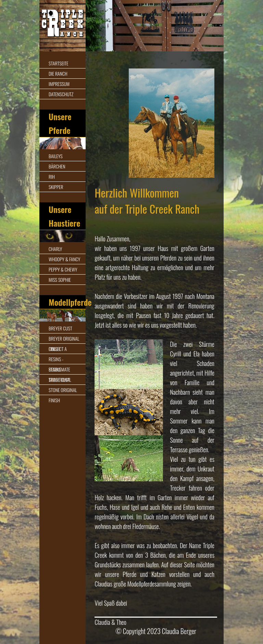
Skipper (56, 187)
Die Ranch (58, 73)
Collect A (58, 349)
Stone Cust (59, 380)
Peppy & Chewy (63, 269)
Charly (55, 249)
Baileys (56, 156)
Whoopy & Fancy (64, 259)
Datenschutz (61, 94)
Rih (52, 176)
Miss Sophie (60, 280)
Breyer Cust (60, 328)
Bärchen (57, 166)
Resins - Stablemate (59, 364)
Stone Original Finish (63, 395)
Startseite (59, 63)
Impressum (59, 84)
